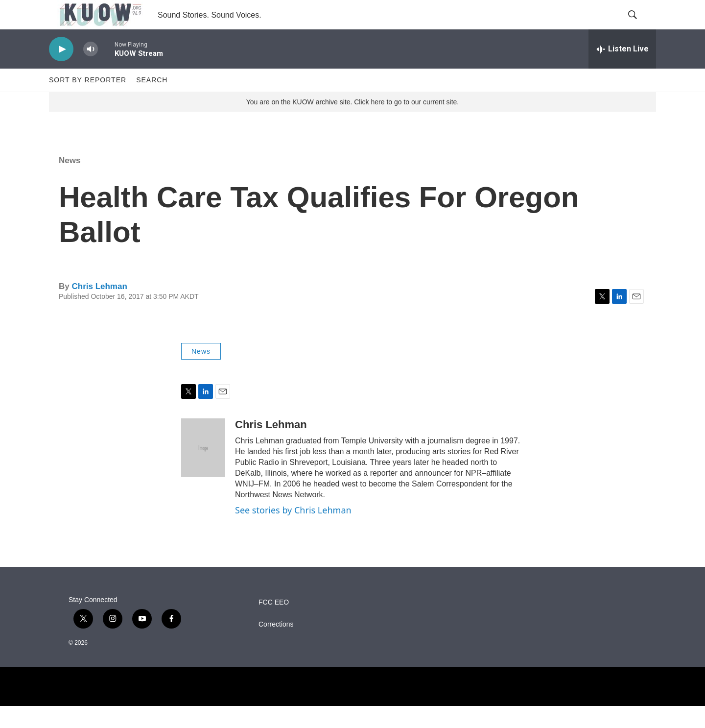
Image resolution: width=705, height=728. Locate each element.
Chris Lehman (99, 308)
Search (152, 102)
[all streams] (622, 71)
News (70, 182)
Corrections (276, 646)
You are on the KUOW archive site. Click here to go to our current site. (352, 124)
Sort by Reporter (88, 102)
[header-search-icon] (640, 26)
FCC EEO (274, 624)
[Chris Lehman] (203, 470)
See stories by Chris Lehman (293, 532)
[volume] (91, 71)
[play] (61, 71)
